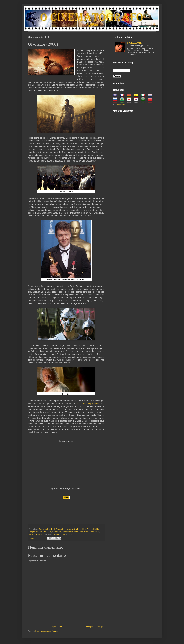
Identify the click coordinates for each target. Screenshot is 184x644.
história (96, 529)
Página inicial (56, 627)
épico (71, 529)
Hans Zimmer (87, 529)
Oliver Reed (57, 532)
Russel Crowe (94, 532)
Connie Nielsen (45, 529)
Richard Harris (73, 532)
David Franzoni (57, 529)
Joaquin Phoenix (35, 532)
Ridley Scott (84, 532)
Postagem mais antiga (94, 627)
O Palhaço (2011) (134, 43)
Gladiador (78, 529)
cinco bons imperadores (88, 404)
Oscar (64, 532)
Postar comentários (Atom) (47, 631)
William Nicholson (36, 534)
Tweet (32, 538)
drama (66, 529)
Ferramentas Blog (120, 104)
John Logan (47, 532)
